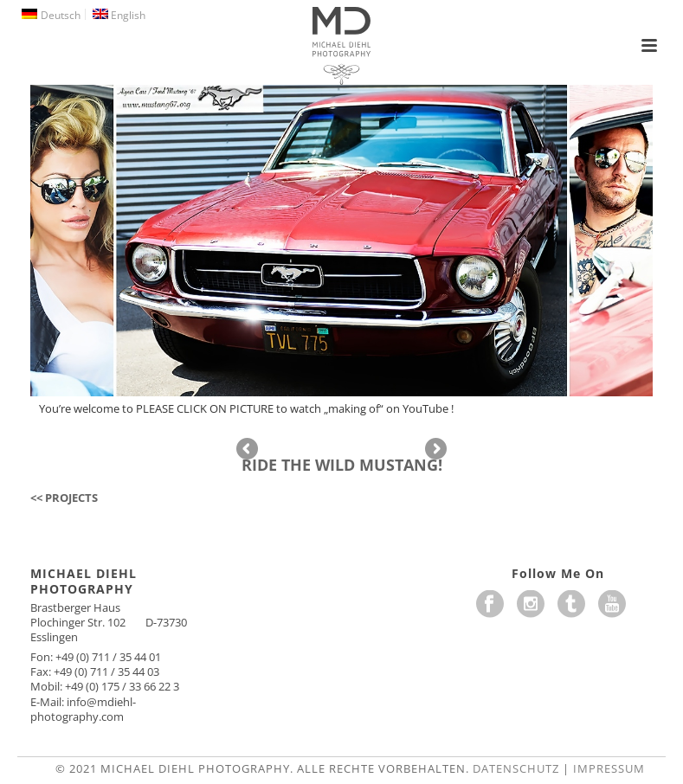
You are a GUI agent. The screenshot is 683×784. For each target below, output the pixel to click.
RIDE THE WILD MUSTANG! (342, 465)
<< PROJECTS (64, 498)
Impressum (609, 768)
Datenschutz (516, 768)
